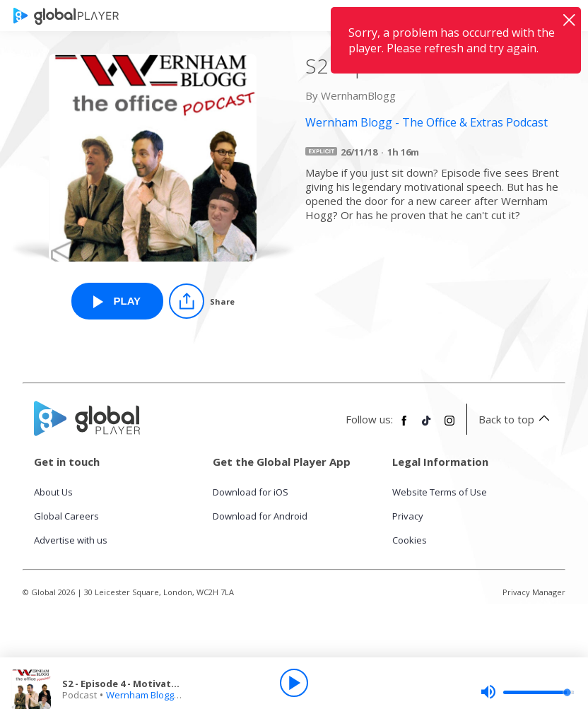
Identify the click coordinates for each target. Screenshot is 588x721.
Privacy (408, 516)
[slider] (527, 692)
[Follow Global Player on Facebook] (404, 426)
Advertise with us (71, 540)
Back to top (516, 419)
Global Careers (66, 516)
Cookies (410, 540)
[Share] (202, 301)
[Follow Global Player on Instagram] (449, 426)
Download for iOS (251, 492)
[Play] (294, 683)
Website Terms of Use (440, 492)
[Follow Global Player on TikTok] (427, 426)
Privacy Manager (534, 592)
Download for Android (260, 516)
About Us (53, 492)
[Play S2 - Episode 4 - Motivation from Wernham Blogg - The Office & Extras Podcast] (117, 301)
